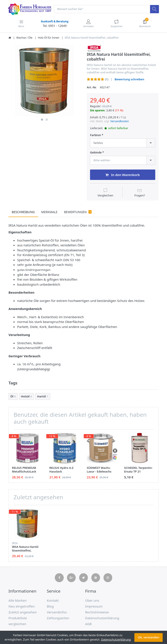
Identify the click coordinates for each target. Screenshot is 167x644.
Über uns (92, 601)
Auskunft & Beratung (54, 22)
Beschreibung (23, 212)
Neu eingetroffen (22, 607)
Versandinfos (57, 613)
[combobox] (123, 143)
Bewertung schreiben (129, 79)
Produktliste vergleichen (18, 621)
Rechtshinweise (97, 613)
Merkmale (49, 212)
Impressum (94, 607)
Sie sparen (97, 110)
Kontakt (53, 601)
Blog (50, 607)
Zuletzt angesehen (23, 613)
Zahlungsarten (58, 618)
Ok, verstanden (149, 637)
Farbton (95, 135)
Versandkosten (119, 121)
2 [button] (47, 120)
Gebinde (96, 153)
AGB (89, 624)
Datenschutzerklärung (102, 618)
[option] (44, 81)
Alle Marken (18, 601)
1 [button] (42, 120)
